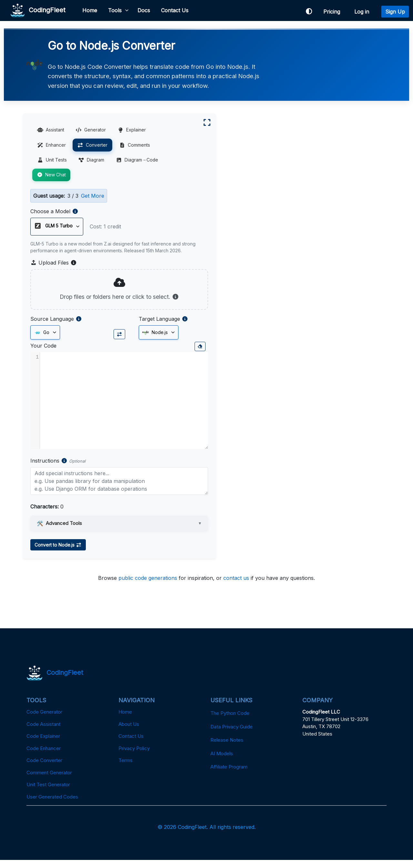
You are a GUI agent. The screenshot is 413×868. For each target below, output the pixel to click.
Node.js (147, 340)
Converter (93, 146)
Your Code (44, 353)
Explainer (132, 131)
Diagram (92, 161)
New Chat (52, 176)
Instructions (45, 468)
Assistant (51, 131)
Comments (135, 146)
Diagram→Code (138, 161)
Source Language (52, 327)
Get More (93, 197)
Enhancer (52, 146)
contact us (236, 586)
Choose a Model (51, 212)
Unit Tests (52, 161)
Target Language (152, 327)
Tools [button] (115, 10)
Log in (363, 12)
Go (42, 340)
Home (90, 10)
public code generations (148, 586)
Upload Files (54, 270)
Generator (91, 131)
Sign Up (395, 12)
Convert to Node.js (58, 553)
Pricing (333, 12)
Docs (144, 10)
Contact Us (175, 10)
